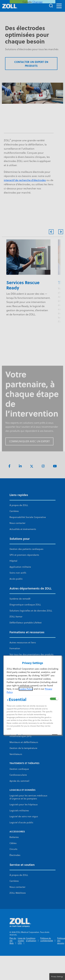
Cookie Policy (26, 689)
